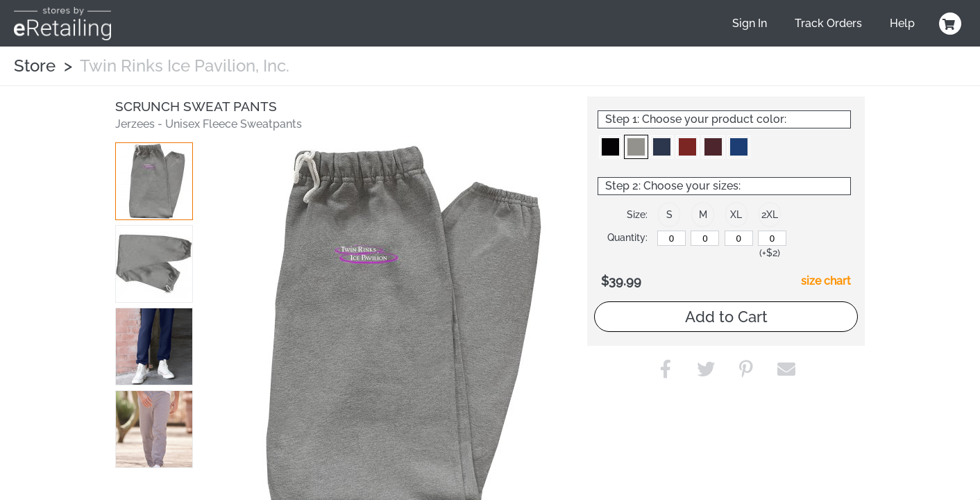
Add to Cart (726, 317)
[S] (671, 238)
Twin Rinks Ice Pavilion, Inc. (185, 66)
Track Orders (828, 23)
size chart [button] (826, 281)
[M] (705, 238)
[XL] (739, 238)
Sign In (750, 23)
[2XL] (772, 238)
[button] (154, 181)
